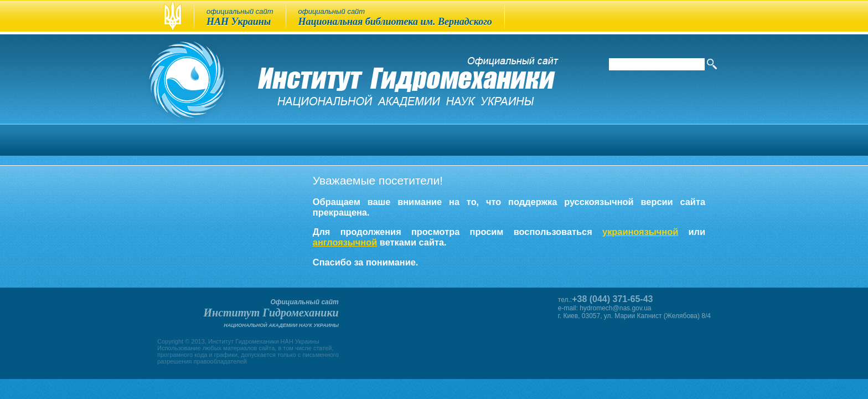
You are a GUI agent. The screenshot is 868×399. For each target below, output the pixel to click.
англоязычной (345, 242)
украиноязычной (640, 232)
